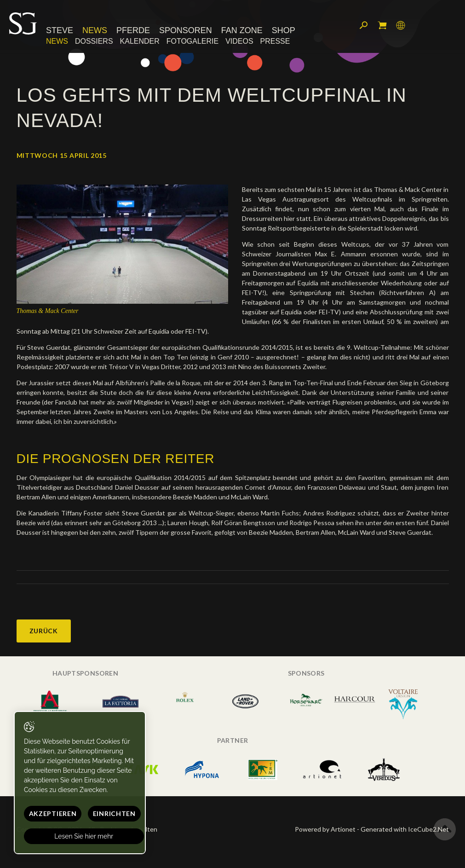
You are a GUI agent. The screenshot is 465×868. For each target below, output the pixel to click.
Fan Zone (242, 31)
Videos (239, 41)
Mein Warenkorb (382, 25)
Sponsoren (186, 31)
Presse (275, 41)
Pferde (133, 31)
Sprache (401, 25)
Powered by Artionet (325, 829)
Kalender (140, 41)
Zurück (44, 631)
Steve (60, 31)
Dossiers (94, 41)
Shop (284, 31)
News (95, 31)
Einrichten (114, 813)
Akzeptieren (53, 813)
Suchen (364, 25)
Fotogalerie (192, 41)
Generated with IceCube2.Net (405, 829)
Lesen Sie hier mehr (84, 836)
